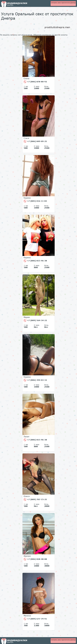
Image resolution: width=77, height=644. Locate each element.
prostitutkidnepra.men (57, 27)
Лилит (27, 437)
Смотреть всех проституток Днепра (63, 3)
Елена (27, 79)
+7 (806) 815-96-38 (35, 261)
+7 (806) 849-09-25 (35, 141)
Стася (26, 138)
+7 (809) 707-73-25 (35, 499)
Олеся (27, 496)
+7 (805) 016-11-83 (35, 201)
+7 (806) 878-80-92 (35, 82)
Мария (27, 317)
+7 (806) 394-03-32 (35, 380)
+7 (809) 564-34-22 (35, 320)
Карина (27, 198)
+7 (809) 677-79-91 (35, 619)
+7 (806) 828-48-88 (35, 559)
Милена (27, 616)
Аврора (27, 556)
